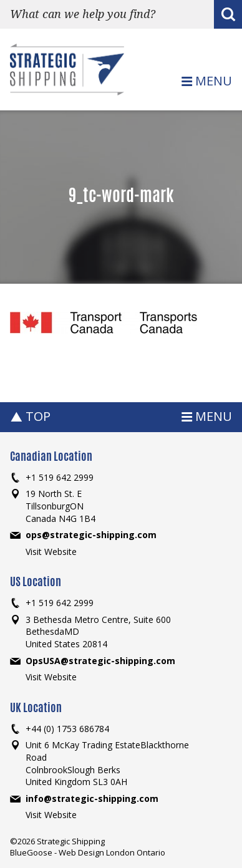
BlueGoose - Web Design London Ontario (88, 852)
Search (228, 16)
